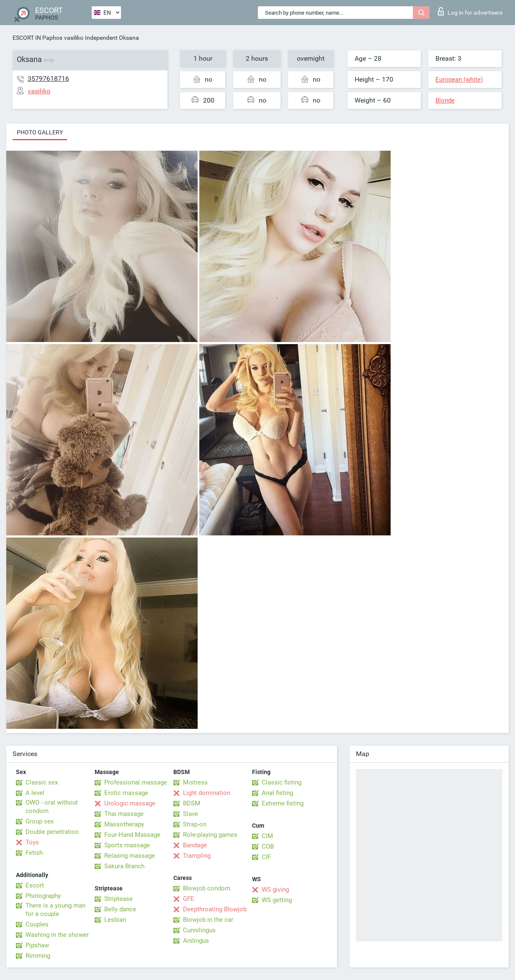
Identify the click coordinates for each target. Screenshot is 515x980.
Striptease (118, 899)
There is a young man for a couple (55, 910)
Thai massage (124, 814)
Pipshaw (37, 945)
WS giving (275, 890)
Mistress (195, 782)
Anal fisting (277, 793)
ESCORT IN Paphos (37, 38)
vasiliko (74, 38)
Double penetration (52, 832)
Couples (37, 924)
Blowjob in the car (208, 920)
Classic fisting (282, 782)
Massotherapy (124, 824)
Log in (470, 11)
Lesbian (115, 920)
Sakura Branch (124, 866)
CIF (266, 857)
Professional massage (136, 782)
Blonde (445, 100)
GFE (189, 899)
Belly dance (120, 909)
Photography (43, 896)
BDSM (192, 803)
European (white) (459, 80)
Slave (191, 814)
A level (35, 793)
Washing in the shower (57, 935)
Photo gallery (40, 132)
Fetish (34, 853)
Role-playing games (210, 835)
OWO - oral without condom (52, 807)
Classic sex (42, 782)
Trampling (197, 856)
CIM (267, 836)
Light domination (207, 793)
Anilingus (196, 941)
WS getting (277, 900)
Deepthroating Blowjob (215, 909)
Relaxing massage (130, 856)
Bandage (195, 845)
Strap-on (195, 824)
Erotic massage (126, 793)
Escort (35, 885)
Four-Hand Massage (132, 835)
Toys (32, 842)
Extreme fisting (283, 803)
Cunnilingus (199, 930)
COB (268, 846)
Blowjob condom (207, 888)
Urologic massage (130, 803)
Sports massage (127, 845)
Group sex (40, 821)
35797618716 (48, 78)
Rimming (38, 956)
